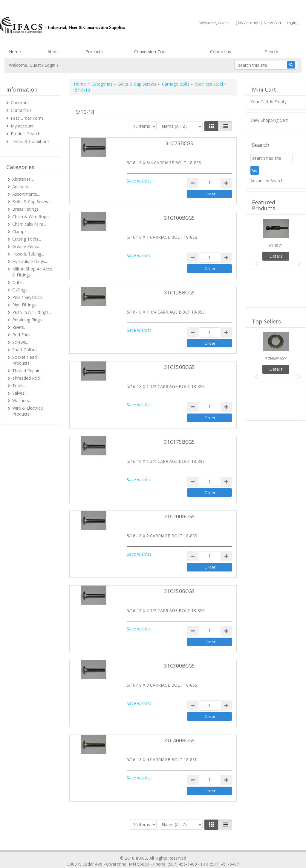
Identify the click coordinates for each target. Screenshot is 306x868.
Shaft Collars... (26, 350)
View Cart (273, 23)
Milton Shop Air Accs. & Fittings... (33, 272)
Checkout (20, 102)
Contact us (221, 52)
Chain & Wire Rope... (32, 216)
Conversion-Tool (150, 52)
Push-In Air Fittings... (32, 312)
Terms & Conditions (30, 141)
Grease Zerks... (26, 246)
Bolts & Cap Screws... (33, 202)
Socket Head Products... (25, 360)
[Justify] (225, 126)
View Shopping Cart (269, 120)
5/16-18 (82, 90)
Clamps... (21, 231)
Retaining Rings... (28, 320)
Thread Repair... (27, 371)
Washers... (22, 400)
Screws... (20, 342)
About (53, 52)
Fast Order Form (27, 118)
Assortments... (26, 194)
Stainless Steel (209, 84)
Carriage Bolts (176, 84)
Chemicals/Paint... (29, 224)
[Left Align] (211, 126)
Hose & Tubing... (28, 254)
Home (15, 52)
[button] (254, 260)
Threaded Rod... (27, 378)
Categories (102, 84)
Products (94, 52)
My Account (248, 23)
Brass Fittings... (27, 209)
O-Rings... (21, 290)
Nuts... (18, 282)
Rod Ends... (23, 335)
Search (272, 52)
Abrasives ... (23, 179)
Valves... (20, 393)
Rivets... (19, 327)
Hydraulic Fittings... (30, 261)
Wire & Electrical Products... (28, 411)
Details (276, 256)
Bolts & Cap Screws (137, 84)
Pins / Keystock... (28, 297)
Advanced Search (267, 181)
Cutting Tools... (27, 239)
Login (292, 23)
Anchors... (22, 187)
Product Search (26, 134)
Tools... (19, 386)
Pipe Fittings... (25, 305)
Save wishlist (139, 181)
